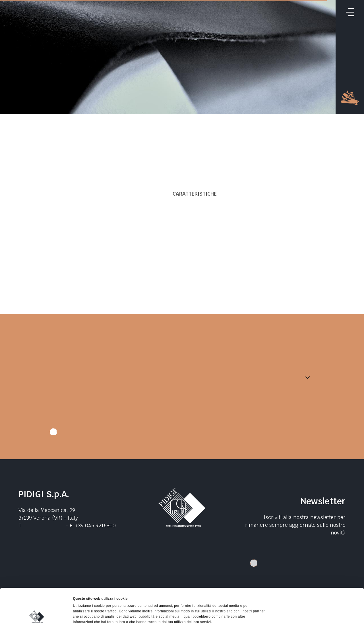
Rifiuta (316, 593)
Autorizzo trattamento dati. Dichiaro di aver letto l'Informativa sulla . (144, 434)
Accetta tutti (316, 567)
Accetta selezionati (317, 580)
